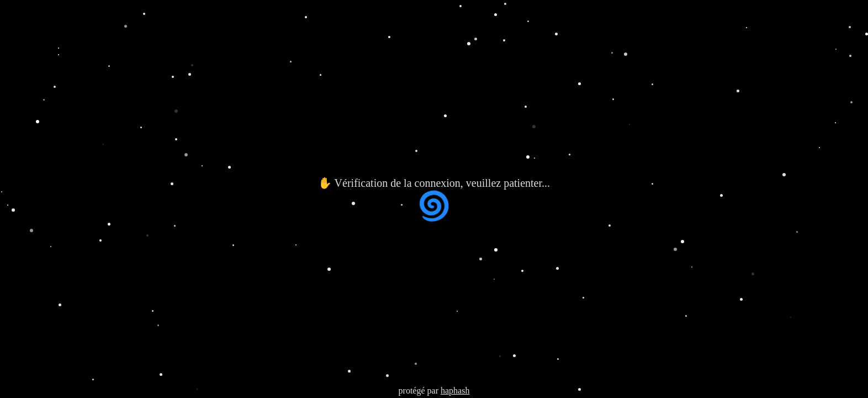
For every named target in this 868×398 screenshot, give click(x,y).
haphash (455, 391)
